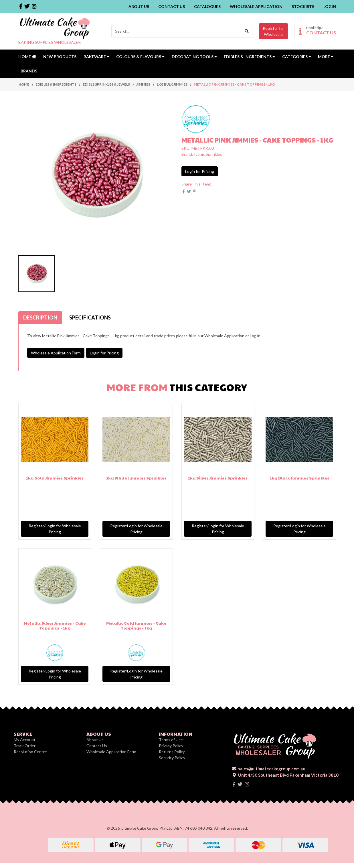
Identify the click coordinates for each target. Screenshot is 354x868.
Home (27, 57)
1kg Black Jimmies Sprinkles (299, 478)
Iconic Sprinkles (208, 154)
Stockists (303, 6)
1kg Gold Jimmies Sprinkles (55, 478)
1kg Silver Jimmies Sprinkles (218, 478)
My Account (25, 740)
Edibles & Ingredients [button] (249, 57)
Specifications (90, 317)
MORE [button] (326, 57)
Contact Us (172, 6)
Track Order (25, 746)
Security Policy (172, 758)
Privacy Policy (171, 746)
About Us (139, 6)
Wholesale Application (256, 6)
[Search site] (247, 31)
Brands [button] (29, 71)
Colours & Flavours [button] (140, 57)
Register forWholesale (273, 31)
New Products (60, 57)
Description (40, 317)
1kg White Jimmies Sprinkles (136, 478)
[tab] (40, 317)
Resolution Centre (30, 752)
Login (330, 6)
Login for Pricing (200, 171)
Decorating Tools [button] (194, 57)
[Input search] (176, 31)
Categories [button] (297, 57)
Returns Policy (172, 752)
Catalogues (207, 6)
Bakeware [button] (96, 57)
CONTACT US (321, 32)
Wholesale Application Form (56, 353)
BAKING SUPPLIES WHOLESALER (50, 42)
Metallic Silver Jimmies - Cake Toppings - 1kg (55, 625)
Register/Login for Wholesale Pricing (55, 529)
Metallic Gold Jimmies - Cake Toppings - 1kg (136, 625)
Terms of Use (171, 740)
